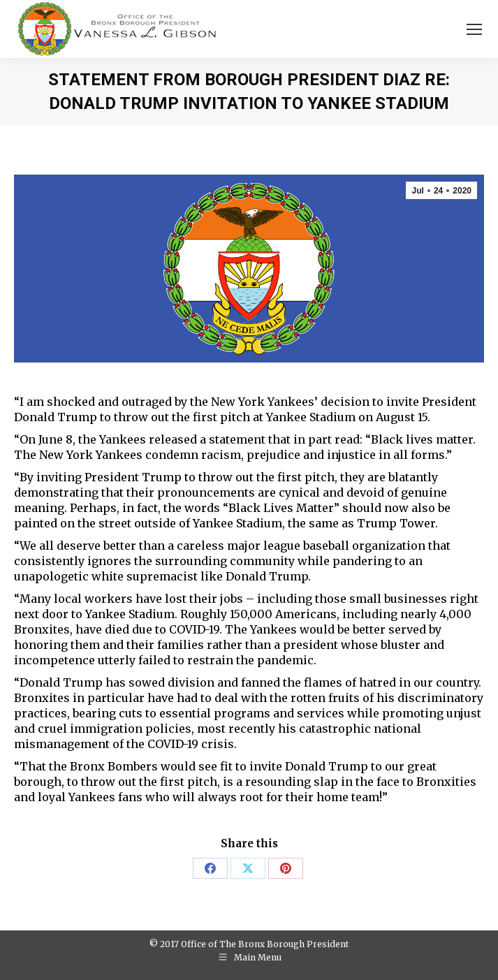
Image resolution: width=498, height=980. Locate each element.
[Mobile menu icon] (474, 29)
